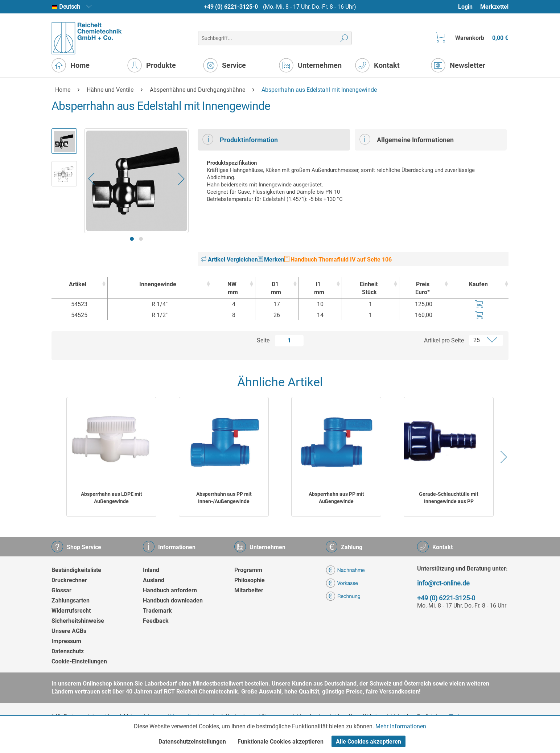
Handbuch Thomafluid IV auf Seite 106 (338, 260)
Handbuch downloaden (173, 600)
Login (465, 7)
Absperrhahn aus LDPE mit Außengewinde (112, 498)
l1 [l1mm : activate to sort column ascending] (318, 289)
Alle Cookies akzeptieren (368, 742)
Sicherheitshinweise (78, 621)
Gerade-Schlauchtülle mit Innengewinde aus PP (449, 498)
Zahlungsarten (71, 600)
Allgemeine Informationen (407, 139)
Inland (151, 570)
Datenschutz (68, 651)
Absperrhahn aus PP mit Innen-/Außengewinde (224, 498)
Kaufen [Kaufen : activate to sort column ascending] (478, 284)
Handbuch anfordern (170, 590)
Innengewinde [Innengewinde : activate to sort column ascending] (158, 284)
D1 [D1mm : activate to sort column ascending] (275, 289)
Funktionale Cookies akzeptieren (281, 742)
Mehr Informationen (401, 726)
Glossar (61, 590)
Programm (248, 570)
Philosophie (250, 580)
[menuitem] (469, 7)
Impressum (66, 641)
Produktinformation (240, 139)
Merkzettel (494, 7)
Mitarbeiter (249, 590)
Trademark (157, 611)
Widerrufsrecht (71, 611)
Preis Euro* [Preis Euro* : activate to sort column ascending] (423, 288)
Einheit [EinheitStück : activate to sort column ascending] (369, 289)
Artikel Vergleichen (230, 260)
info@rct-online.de (443, 583)
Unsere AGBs (69, 631)
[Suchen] (344, 38)
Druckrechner (69, 580)
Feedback (156, 621)
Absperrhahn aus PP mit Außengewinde (336, 498)
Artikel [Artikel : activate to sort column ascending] (78, 284)
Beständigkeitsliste (76, 570)
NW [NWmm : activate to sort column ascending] (232, 289)
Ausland (154, 580)
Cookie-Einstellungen (79, 661)
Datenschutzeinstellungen (192, 742)
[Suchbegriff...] (275, 38)
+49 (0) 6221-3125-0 (231, 7)
